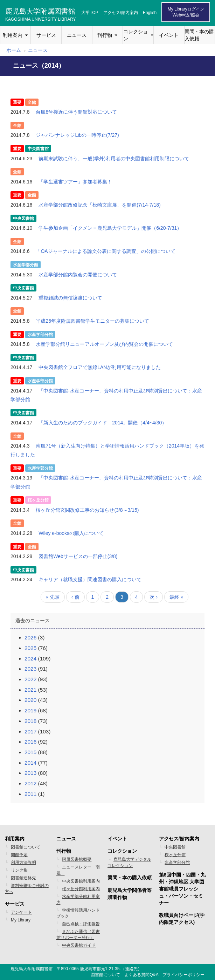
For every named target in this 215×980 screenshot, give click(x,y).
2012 (30, 783)
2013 (30, 773)
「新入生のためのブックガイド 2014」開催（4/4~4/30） (103, 423)
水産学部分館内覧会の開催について (78, 275)
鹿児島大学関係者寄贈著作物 (130, 894)
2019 (30, 710)
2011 (30, 794)
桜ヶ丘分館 (175, 855)
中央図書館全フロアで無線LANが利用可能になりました (100, 367)
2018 (30, 721)
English (150, 13)
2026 (30, 637)
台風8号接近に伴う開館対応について (76, 112)
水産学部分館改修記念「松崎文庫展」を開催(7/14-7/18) (99, 205)
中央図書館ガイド (79, 945)
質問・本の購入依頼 (199, 35)
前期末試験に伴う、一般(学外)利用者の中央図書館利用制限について (114, 159)
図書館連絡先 (23, 878)
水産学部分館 (177, 862)
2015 (30, 752)
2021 (30, 690)
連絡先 (131, 969)
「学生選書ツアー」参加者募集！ (75, 182)
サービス (46, 35)
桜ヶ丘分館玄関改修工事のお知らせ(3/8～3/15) (87, 510)
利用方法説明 (23, 862)
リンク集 (19, 870)
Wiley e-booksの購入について (71, 533)
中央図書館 (175, 847)
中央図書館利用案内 (81, 881)
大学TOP (90, 13)
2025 (30, 648)
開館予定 (19, 855)
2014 (30, 763)
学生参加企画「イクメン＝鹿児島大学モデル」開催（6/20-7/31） (110, 228)
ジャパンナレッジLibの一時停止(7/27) (77, 135)
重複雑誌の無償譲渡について (70, 298)
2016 (30, 742)
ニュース (77, 35)
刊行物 (105, 35)
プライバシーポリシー (183, 975)
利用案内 (13, 35)
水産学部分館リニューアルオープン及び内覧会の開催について (104, 344)
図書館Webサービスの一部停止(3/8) (78, 556)
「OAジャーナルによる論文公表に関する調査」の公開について (105, 251)
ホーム (14, 50)
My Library (21, 920)
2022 (30, 679)
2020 (30, 700)
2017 (30, 731)
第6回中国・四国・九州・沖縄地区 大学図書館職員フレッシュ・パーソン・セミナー (182, 889)
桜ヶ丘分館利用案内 (81, 889)
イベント (169, 35)
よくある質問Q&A (141, 975)
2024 (30, 659)
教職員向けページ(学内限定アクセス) (182, 919)
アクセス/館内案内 (121, 13)
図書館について (26, 847)
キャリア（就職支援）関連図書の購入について (90, 579)
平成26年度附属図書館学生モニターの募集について (92, 321)
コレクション (136, 35)
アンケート (21, 912)
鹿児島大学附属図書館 (41, 14)
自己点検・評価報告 (81, 924)
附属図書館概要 (77, 859)
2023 (30, 669)
